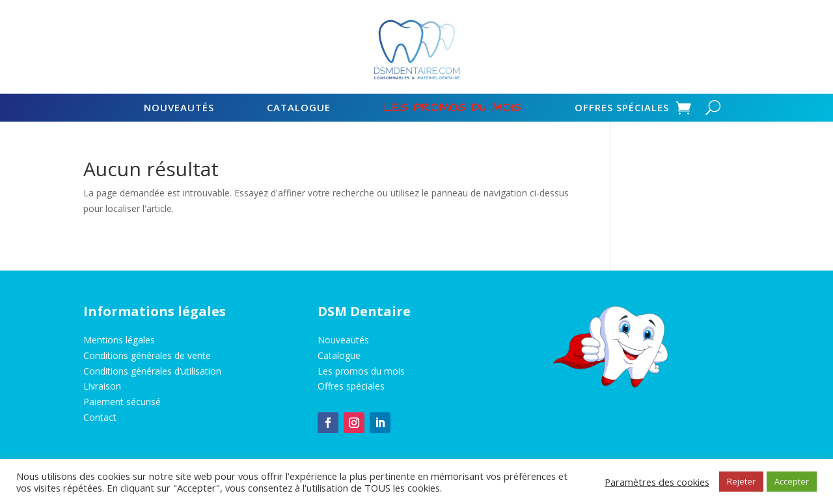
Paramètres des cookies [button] (657, 482)
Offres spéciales (622, 108)
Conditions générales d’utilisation (152, 371)
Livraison (102, 386)
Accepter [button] (792, 481)
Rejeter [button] (741, 481)
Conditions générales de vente (147, 355)
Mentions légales (119, 340)
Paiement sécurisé (122, 402)
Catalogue (299, 108)
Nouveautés (179, 108)
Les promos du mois (361, 371)
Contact (100, 417)
